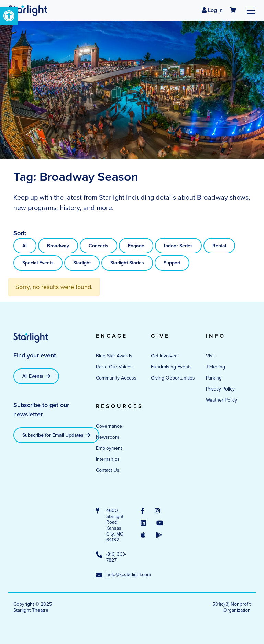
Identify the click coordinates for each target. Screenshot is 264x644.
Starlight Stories (127, 263)
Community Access (116, 378)
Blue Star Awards (114, 356)
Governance (109, 426)
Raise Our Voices (114, 367)
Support (172, 263)
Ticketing (216, 367)
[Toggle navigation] (251, 11)
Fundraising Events (171, 367)
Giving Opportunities (173, 378)
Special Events (38, 263)
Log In (212, 10)
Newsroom (107, 437)
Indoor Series (178, 246)
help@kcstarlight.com (111, 575)
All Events (36, 376)
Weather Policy (222, 400)
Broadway (58, 246)
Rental (219, 246)
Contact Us (108, 470)
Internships (108, 459)
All (25, 246)
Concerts (98, 246)
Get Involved (164, 356)
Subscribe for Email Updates (56, 435)
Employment (109, 448)
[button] (9, 16)
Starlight (82, 263)
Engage (136, 246)
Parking (214, 378)
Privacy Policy (220, 389)
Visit (210, 356)
